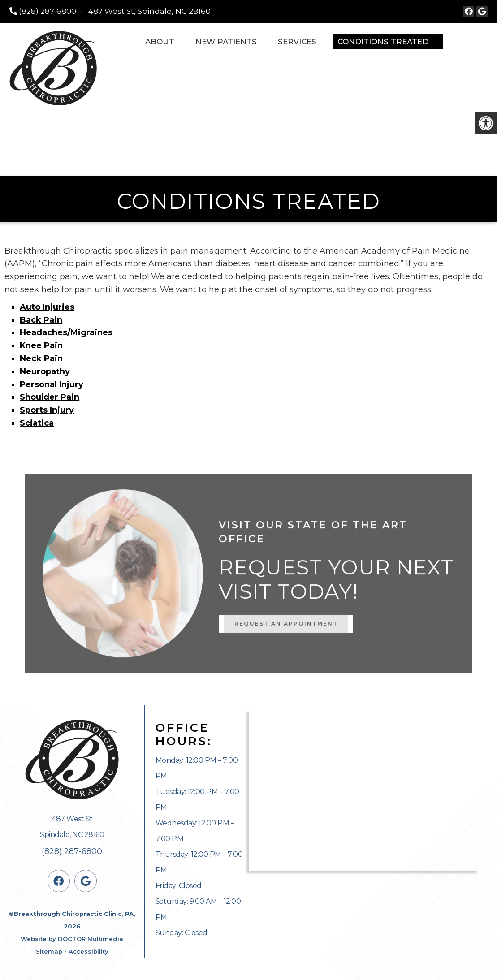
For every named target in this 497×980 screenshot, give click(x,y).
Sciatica (37, 423)
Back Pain (41, 320)
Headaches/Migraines (66, 332)
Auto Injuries (47, 307)
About (160, 42)
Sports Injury (47, 410)
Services (297, 42)
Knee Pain (41, 345)
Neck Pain (41, 358)
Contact (469, 42)
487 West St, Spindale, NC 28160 (149, 11)
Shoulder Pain (50, 397)
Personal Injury (52, 384)
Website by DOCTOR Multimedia (72, 939)
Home (122, 42)
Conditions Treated (383, 42)
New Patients (226, 42)
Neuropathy (45, 371)
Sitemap (49, 951)
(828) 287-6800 (48, 11)
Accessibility (89, 951)
